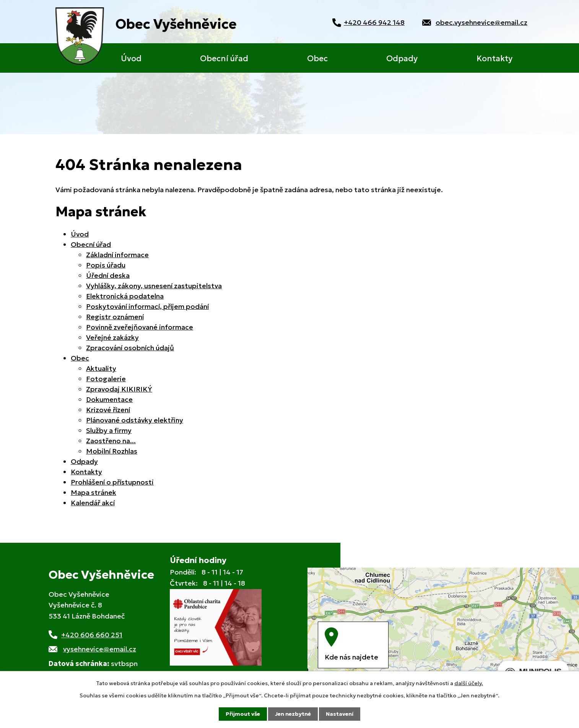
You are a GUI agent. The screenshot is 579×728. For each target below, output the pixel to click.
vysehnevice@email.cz (100, 649)
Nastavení (340, 714)
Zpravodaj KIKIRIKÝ (119, 389)
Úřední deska (108, 275)
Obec (317, 59)
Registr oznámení (115, 317)
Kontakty (494, 59)
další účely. (469, 683)
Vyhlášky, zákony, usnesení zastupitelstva (154, 286)
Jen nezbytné (293, 714)
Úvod (131, 59)
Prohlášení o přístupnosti (112, 482)
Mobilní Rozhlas (112, 451)
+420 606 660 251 (92, 635)
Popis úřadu (106, 265)
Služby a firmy (109, 430)
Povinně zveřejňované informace (140, 327)
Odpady (402, 59)
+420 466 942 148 (373, 22)
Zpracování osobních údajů (130, 348)
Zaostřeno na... (111, 441)
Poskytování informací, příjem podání (147, 306)
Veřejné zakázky (112, 337)
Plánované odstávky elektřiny (135, 420)
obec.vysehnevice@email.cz (481, 22)
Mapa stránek (94, 492)
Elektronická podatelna (125, 296)
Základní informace (117, 255)
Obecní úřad (224, 59)
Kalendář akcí (93, 503)
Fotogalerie (106, 379)
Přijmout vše (243, 714)
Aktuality (101, 368)
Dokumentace (109, 399)
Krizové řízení (108, 410)
